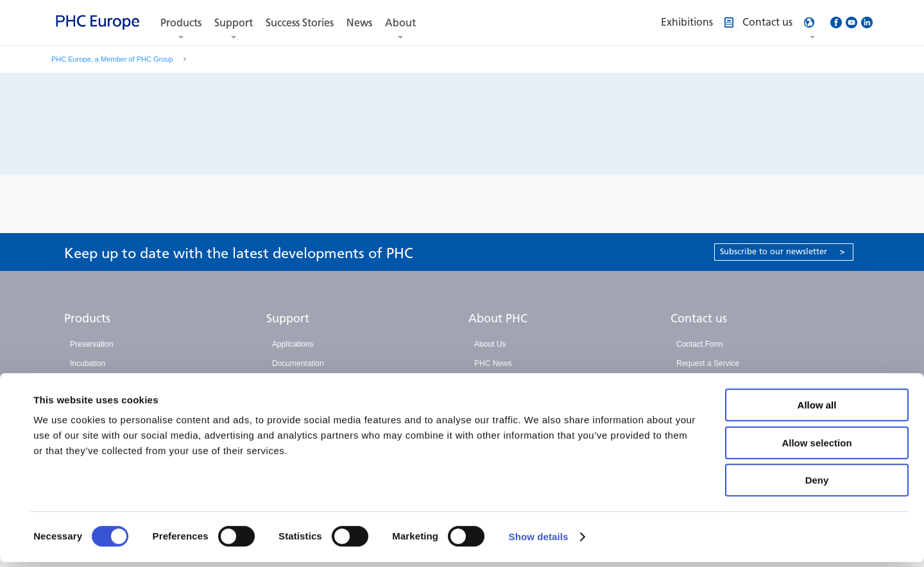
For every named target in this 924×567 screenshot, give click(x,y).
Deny (817, 485)
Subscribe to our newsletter (783, 251)
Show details (539, 542)
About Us (490, 344)
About (400, 23)
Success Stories (300, 23)
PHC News (493, 363)
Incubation (88, 363)
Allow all (817, 410)
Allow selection (817, 448)
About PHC (498, 318)
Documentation (298, 363)
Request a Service (708, 363)
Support (234, 23)
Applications (293, 344)
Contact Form (700, 344)
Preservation (91, 344)
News (359, 23)
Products (181, 23)
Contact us (699, 318)
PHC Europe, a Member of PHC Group (112, 59)
